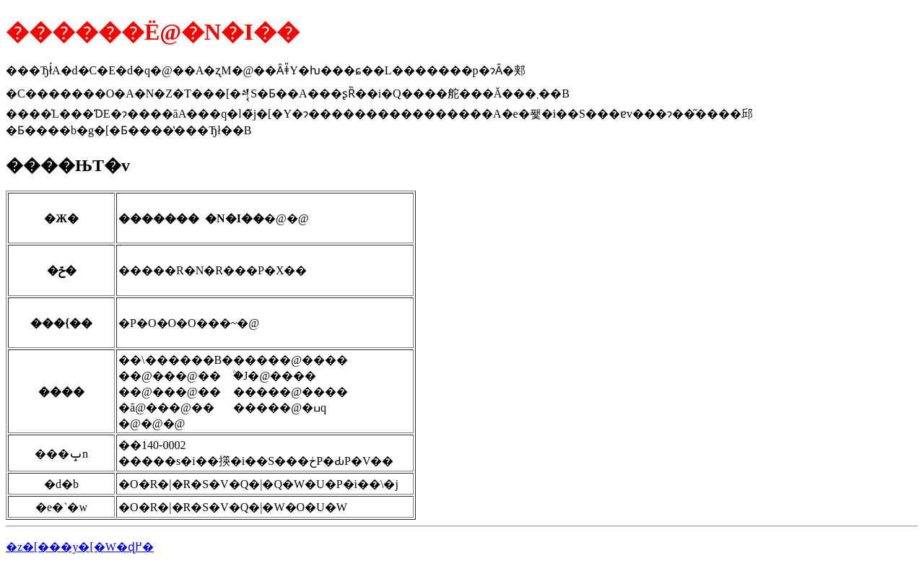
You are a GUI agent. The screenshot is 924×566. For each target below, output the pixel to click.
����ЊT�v (68, 165)
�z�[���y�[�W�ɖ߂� (80, 547)
